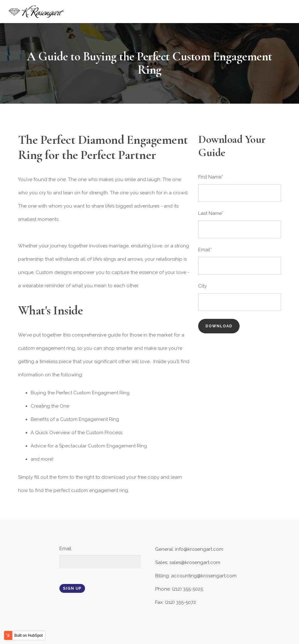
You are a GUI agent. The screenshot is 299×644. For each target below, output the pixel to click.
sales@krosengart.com (195, 562)
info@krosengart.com (199, 549)
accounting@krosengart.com (204, 576)
